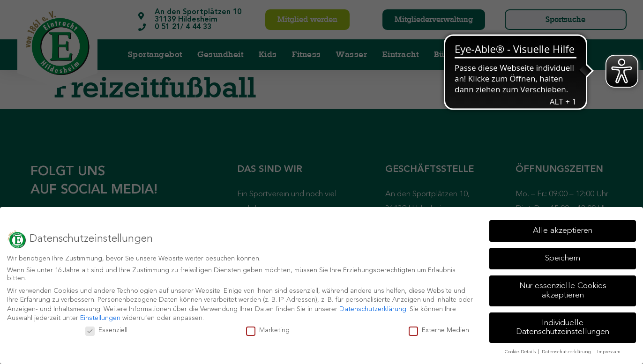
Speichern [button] (563, 258)
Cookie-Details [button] (521, 352)
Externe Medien (439, 331)
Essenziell (106, 331)
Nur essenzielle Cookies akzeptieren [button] (563, 291)
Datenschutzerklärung (373, 309)
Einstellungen (100, 318)
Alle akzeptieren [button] (563, 231)
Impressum (609, 352)
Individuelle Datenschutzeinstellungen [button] (563, 328)
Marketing (268, 331)
